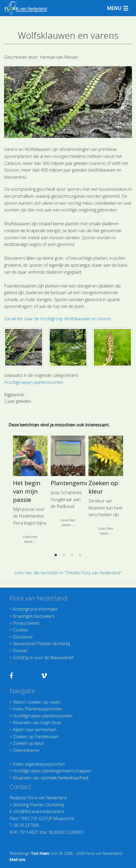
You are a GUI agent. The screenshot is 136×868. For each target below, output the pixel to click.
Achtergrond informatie (35, 609)
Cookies (21, 630)
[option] (68, 558)
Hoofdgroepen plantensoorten (43, 716)
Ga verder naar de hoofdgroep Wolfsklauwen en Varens (58, 319)
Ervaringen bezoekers (34, 616)
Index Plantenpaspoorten (38, 709)
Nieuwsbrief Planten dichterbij (42, 644)
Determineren (26, 750)
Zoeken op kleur (28, 743)
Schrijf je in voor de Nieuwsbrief (43, 658)
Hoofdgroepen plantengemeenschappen (52, 771)
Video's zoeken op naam (36, 702)
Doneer (20, 651)
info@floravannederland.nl (39, 811)
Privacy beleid (26, 623)
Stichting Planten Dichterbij (38, 805)
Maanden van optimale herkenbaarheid (51, 778)
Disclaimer (23, 637)
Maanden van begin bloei (37, 723)
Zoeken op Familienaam (36, 737)
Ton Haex (40, 853)
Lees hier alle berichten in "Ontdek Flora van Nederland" (68, 573)
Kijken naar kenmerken (35, 730)
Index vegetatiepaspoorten (39, 764)
